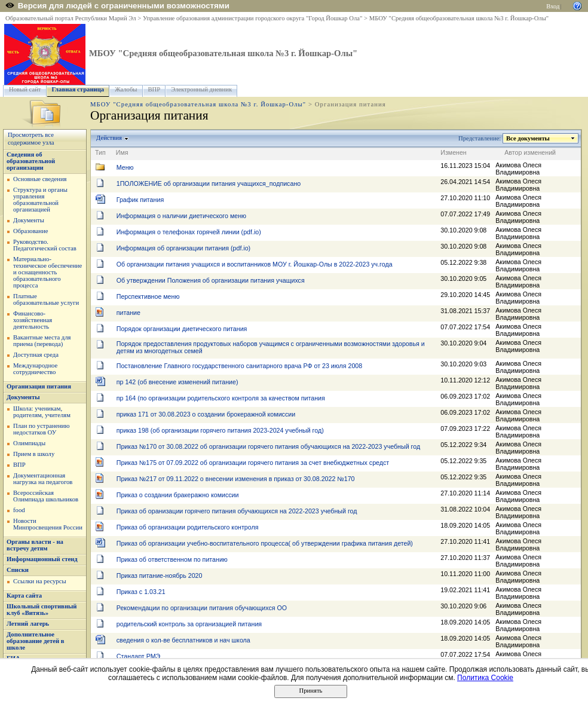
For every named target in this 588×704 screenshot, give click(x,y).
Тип (100, 152)
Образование (30, 231)
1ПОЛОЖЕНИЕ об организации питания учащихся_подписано (209, 183)
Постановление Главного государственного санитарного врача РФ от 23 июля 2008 (239, 366)
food (19, 510)
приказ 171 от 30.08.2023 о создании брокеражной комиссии (206, 414)
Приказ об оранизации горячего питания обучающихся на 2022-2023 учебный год (237, 511)
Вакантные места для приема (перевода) (42, 341)
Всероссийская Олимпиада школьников (46, 496)
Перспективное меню (148, 296)
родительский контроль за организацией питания (189, 624)
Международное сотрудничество (35, 369)
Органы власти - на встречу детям (35, 545)
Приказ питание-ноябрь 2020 (160, 576)
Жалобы (126, 89)
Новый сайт (25, 89)
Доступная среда (36, 355)
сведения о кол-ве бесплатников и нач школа (183, 640)
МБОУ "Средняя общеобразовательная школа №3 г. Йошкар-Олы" (459, 18)
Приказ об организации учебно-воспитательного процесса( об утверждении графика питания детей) (265, 543)
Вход (553, 6)
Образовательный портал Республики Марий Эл (71, 18)
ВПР (154, 89)
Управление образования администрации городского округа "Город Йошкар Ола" (253, 18)
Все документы (528, 138)
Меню (125, 167)
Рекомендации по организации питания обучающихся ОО (202, 608)
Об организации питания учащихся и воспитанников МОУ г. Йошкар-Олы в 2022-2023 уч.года (255, 264)
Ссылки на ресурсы (40, 581)
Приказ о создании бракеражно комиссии (178, 495)
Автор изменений (530, 152)
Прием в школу (34, 454)
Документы (29, 220)
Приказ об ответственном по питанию (172, 559)
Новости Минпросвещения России (48, 524)
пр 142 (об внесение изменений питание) (177, 382)
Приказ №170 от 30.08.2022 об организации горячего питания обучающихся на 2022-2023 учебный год (268, 446)
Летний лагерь (28, 624)
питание (128, 313)
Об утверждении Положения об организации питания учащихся (211, 280)
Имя (122, 152)
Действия (109, 138)
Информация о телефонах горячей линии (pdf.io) (189, 232)
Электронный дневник (201, 89)
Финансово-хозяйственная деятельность (33, 320)
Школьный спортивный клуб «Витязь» (42, 610)
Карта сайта (24, 596)
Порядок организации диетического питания (182, 329)
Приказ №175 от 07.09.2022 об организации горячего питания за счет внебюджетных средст (253, 463)
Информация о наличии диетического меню (181, 216)
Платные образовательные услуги (46, 299)
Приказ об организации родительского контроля (188, 527)
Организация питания (39, 386)
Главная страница (78, 89)
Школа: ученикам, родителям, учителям (42, 412)
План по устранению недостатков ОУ (42, 429)
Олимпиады (29, 443)
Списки (18, 570)
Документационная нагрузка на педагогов (43, 479)
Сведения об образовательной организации (31, 161)
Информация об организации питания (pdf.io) (183, 248)
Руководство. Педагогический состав (45, 245)
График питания (140, 200)
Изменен (454, 152)
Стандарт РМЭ (138, 656)
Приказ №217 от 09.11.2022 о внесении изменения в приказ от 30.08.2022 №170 (236, 479)
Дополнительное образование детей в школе (36, 641)
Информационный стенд (42, 559)
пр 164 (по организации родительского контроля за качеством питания (221, 398)
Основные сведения (40, 179)
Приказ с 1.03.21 (141, 592)
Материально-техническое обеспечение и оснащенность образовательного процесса (48, 272)
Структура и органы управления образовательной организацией (40, 200)
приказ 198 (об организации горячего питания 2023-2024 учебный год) (220, 430)
